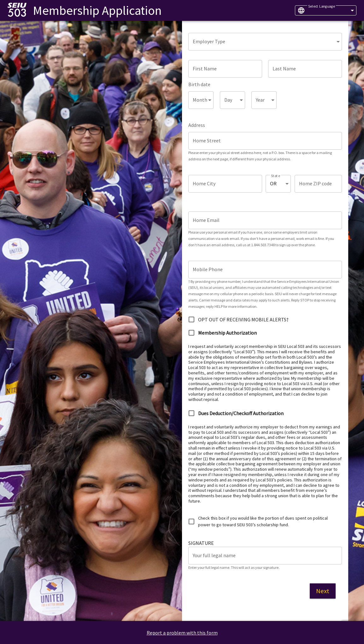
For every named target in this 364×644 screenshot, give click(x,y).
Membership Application (97, 10)
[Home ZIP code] (318, 184)
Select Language (322, 6)
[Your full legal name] (265, 556)
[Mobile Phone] (265, 270)
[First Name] (225, 69)
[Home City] (225, 184)
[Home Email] (265, 220)
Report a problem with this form (182, 633)
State (276, 176)
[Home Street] (265, 141)
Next (323, 591)
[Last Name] (305, 69)
